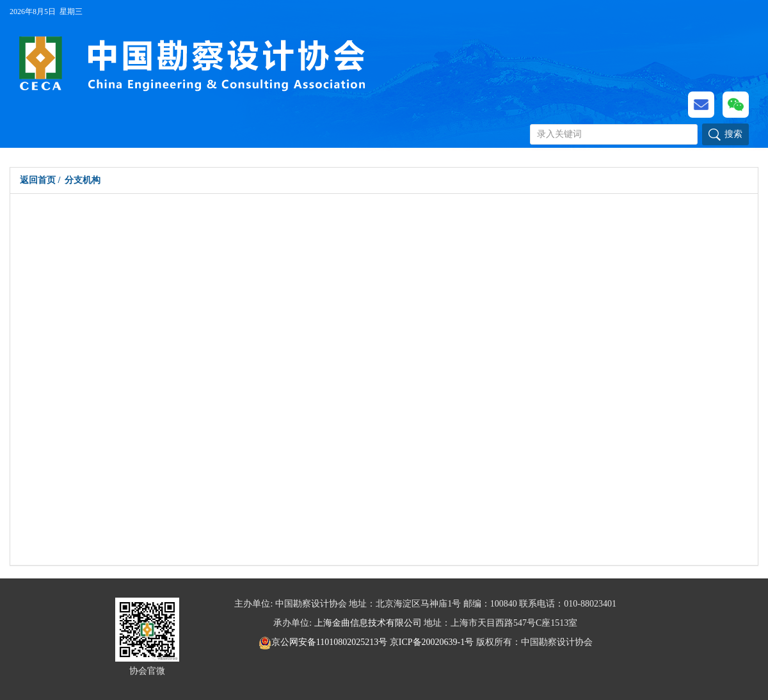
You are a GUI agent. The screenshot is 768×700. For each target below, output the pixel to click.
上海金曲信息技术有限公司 (368, 623)
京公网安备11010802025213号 (324, 642)
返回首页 (38, 180)
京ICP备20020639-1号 (432, 642)
